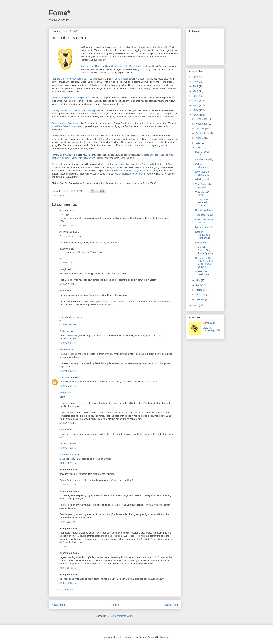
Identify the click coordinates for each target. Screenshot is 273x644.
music (115, 171)
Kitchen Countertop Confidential (203, 235)
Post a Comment (64, 590)
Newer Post (59, 605)
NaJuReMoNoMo (135, 174)
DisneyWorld (112, 167)
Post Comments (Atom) (122, 616)
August (200, 138)
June (199, 148)
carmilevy (65, 349)
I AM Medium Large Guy (202, 173)
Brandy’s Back (92, 136)
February (201, 295)
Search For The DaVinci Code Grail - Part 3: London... (204, 262)
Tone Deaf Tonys (204, 215)
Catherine (65, 331)
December (202, 119)
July (198, 143)
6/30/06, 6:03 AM (68, 343)
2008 (196, 105)
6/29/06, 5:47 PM (68, 284)
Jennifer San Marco (158, 301)
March (199, 290)
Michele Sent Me (204, 227)
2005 (196, 305)
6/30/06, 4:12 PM (68, 448)
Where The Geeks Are (202, 273)
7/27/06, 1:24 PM (68, 546)
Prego (63, 291)
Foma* (59, 13)
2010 (196, 96)
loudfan (73, 126)
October (200, 129)
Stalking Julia (93, 110)
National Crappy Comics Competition (70, 98)
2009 (196, 101)
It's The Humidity (204, 159)
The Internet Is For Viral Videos (203, 203)
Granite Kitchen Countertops (66, 123)
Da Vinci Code (116, 301)
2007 (196, 110)
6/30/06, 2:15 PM (68, 386)
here (108, 274)
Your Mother (66, 377)
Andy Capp (95, 295)
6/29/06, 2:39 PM (68, 225)
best (62, 196)
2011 (196, 91)
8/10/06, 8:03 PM (68, 583)
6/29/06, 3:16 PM (68, 263)
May (198, 280)
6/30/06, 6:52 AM (68, 371)
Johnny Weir (58, 158)
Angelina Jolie (127, 158)
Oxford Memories (202, 166)
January (200, 299)
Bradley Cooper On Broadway (67, 110)
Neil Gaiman (72, 158)
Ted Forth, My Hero (90, 66)
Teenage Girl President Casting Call (69, 79)
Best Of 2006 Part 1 (202, 153)
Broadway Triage (204, 210)
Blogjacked (201, 243)
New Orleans (94, 167)
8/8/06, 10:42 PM (68, 568)
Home (115, 605)
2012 (196, 86)
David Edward (67, 454)
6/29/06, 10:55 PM (68, 325)
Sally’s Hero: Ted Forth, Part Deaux (123, 66)
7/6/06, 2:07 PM (67, 522)
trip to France (142, 164)
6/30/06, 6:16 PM (68, 463)
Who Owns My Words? (203, 186)
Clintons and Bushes (93, 158)
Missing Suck (202, 179)
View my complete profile (211, 329)
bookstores (132, 171)
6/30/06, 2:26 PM (68, 423)
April (198, 285)
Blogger (164, 637)
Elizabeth (64, 210)
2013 (196, 82)
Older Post (171, 605)
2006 (196, 115)
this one (158, 505)
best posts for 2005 (159, 47)
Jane (65, 126)
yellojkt (63, 269)
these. (111, 305)
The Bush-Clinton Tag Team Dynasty (204, 250)
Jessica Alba (167, 155)
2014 (196, 77)
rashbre (58, 126)
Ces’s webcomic (123, 79)
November (202, 124)
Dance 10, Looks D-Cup (204, 221)
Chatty (63, 430)
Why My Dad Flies (202, 193)
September (202, 133)
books (122, 171)
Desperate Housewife (66, 136)
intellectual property (148, 171)
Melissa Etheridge (151, 155)
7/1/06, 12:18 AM (68, 485)
